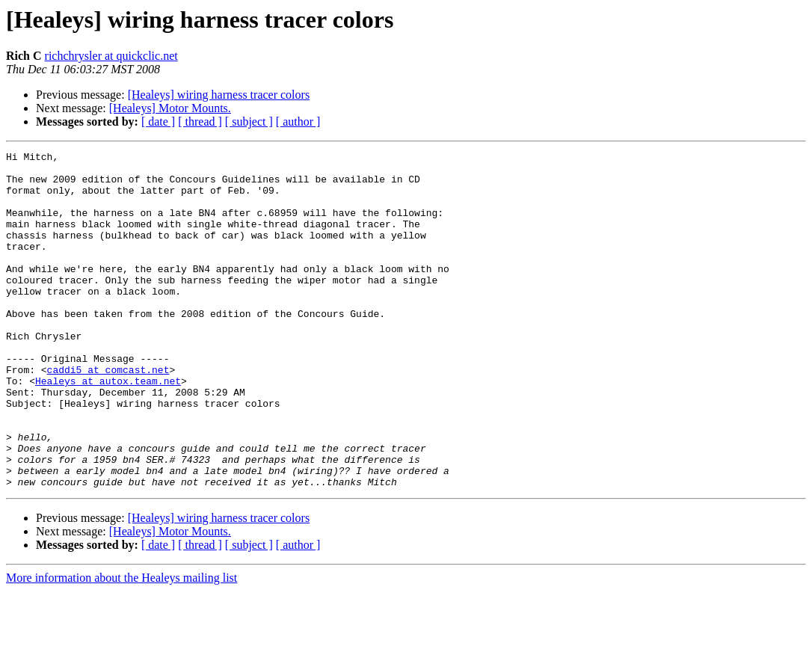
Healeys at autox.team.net (108, 428)
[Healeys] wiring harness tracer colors (219, 95)
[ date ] (158, 122)
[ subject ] (249, 122)
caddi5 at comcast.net (108, 414)
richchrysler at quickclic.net (111, 56)
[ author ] (298, 122)
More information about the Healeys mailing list (122, 645)
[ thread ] (200, 122)
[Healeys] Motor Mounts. (170, 108)
